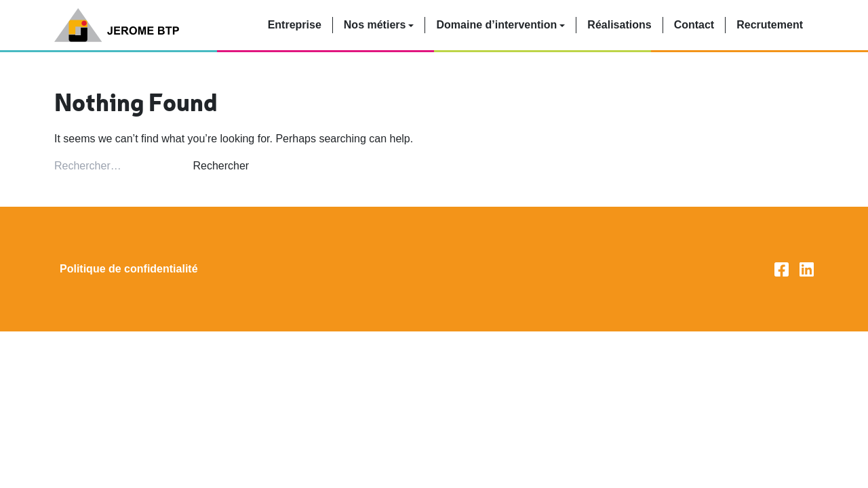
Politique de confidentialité (129, 269)
